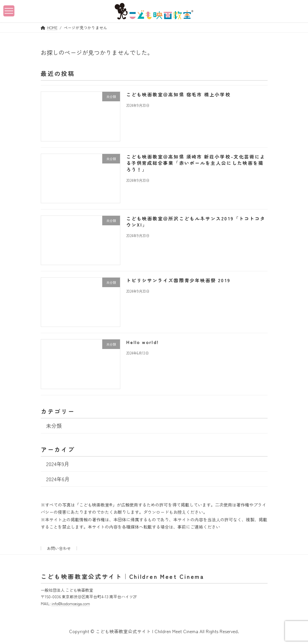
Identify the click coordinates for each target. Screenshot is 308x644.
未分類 (54, 425)
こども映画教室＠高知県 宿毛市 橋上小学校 (178, 94)
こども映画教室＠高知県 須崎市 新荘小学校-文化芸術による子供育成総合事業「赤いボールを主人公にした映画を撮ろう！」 (196, 163)
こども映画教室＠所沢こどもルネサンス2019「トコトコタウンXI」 (196, 221)
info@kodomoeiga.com (71, 603)
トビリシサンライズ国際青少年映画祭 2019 (178, 280)
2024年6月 (58, 479)
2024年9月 (57, 464)
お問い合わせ (59, 548)
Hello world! (142, 342)
